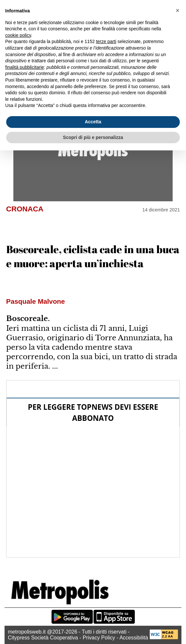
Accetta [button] (93, 122)
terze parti (106, 41)
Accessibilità (134, 638)
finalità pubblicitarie (25, 67)
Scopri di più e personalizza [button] (93, 137)
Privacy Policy (99, 638)
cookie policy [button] (18, 35)
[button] (178, 10)
